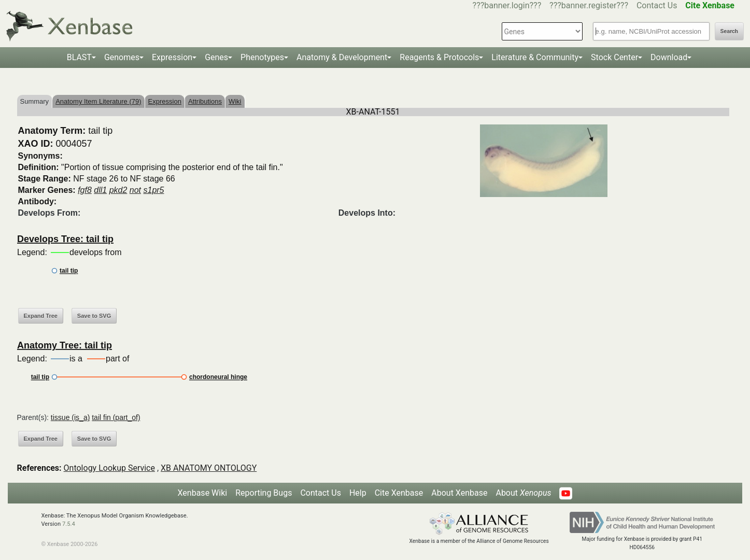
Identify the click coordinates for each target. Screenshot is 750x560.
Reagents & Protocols (439, 57)
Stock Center (614, 57)
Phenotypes (262, 57)
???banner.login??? (507, 5)
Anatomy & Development (342, 57)
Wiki (235, 101)
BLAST (79, 57)
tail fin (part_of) (116, 417)
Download (669, 57)
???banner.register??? (589, 5)
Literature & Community (535, 57)
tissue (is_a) (70, 417)
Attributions (205, 101)
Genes (216, 57)
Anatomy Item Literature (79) (98, 101)
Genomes (122, 57)
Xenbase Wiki (203, 493)
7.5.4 (69, 524)
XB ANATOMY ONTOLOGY (209, 468)
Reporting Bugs (264, 493)
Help (358, 493)
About (523, 493)
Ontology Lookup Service (109, 468)
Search (729, 31)
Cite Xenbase (399, 493)
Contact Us (657, 5)
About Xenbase (459, 493)
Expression (172, 57)
